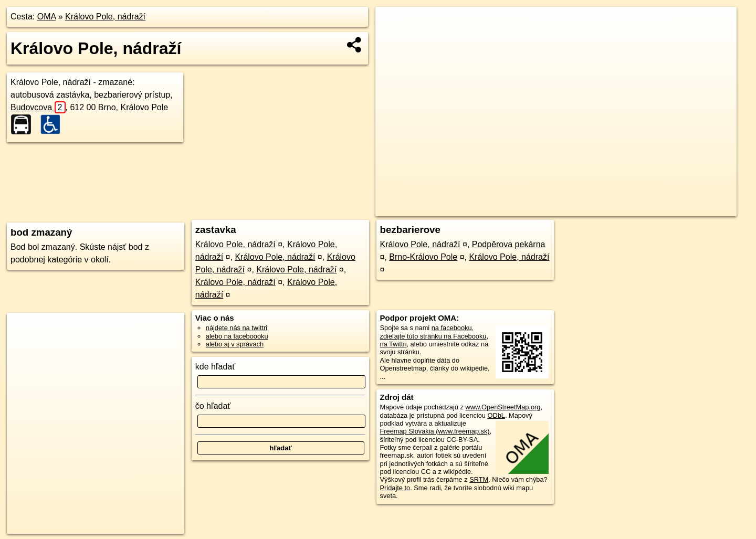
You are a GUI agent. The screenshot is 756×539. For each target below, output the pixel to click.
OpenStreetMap (555, 208)
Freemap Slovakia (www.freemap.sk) (435, 431)
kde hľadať (216, 367)
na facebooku (452, 328)
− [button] (393, 41)
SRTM (479, 479)
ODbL (496, 415)
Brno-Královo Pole (423, 257)
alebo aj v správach (235, 344)
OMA (47, 17)
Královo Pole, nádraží (105, 17)
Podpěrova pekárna (509, 244)
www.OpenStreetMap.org (503, 407)
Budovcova (38, 107)
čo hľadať (213, 406)
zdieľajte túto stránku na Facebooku (433, 336)
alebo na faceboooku (237, 336)
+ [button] (393, 25)
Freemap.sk (610, 208)
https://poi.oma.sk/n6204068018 (690, 208)
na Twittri (393, 344)
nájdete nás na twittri (237, 328)
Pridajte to (395, 488)
